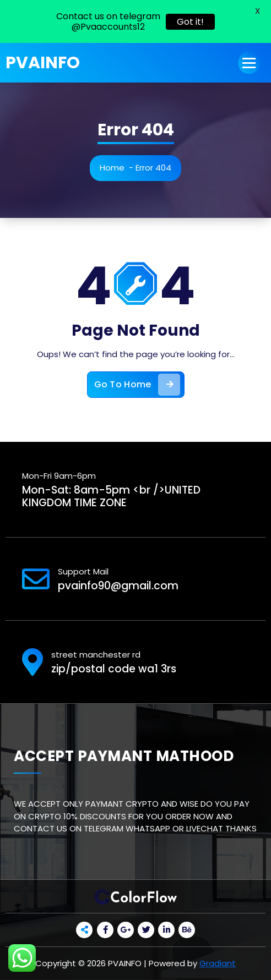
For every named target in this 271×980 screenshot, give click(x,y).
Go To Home (137, 385)
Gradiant (218, 963)
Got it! (190, 22)
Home (112, 168)
